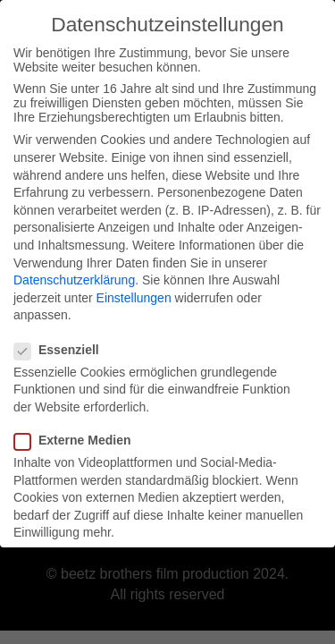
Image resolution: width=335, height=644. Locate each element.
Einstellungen (134, 292)
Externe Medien (78, 435)
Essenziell (62, 343)
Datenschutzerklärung (74, 275)
